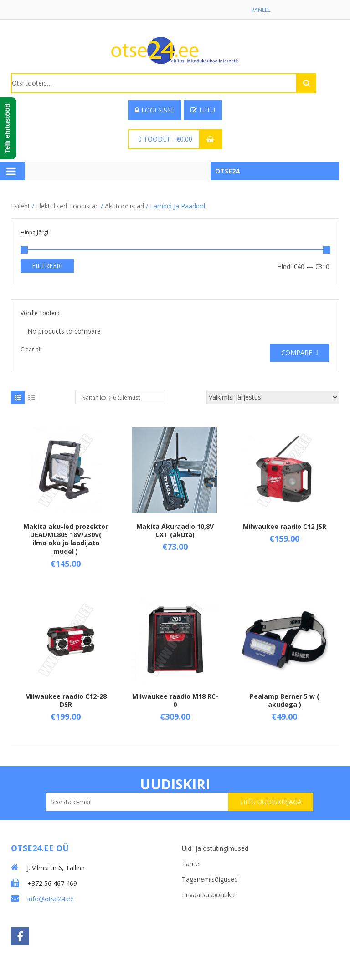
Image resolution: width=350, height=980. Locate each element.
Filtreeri (47, 266)
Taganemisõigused (210, 879)
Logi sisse (155, 110)
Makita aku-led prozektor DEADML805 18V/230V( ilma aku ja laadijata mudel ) (66, 539)
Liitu (203, 110)
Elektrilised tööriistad (67, 206)
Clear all (31, 349)
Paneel (261, 10)
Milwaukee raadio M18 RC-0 (175, 700)
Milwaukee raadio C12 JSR (285, 526)
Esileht (21, 206)
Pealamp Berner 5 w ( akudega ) (285, 700)
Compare (297, 353)
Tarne (190, 864)
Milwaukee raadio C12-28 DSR (66, 700)
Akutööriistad (124, 206)
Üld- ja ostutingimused (215, 848)
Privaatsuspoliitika (208, 895)
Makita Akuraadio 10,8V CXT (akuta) (175, 531)
